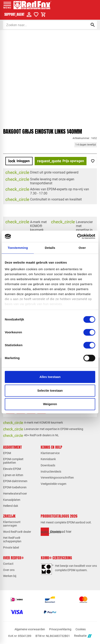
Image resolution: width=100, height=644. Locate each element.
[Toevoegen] (93, 161)
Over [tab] (82, 248)
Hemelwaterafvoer (15, 494)
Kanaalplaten (12, 500)
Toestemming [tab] (18, 248)
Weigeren (50, 404)
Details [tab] (50, 248)
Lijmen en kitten (13, 475)
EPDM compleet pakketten (13, 461)
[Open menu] (7, 5)
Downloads (48, 465)
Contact (8, 564)
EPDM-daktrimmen (15, 481)
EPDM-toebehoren (15, 487)
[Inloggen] (19, 161)
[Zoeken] (42, 25)
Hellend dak (11, 506)
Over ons (9, 570)
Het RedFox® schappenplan (12, 540)
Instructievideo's (51, 472)
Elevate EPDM (12, 469)
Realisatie (83, 636)
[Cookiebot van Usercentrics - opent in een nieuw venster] (77, 236)
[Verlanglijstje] (36, 15)
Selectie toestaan (50, 390)
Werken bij (10, 576)
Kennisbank (48, 459)
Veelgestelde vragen (54, 484)
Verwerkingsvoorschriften (57, 478)
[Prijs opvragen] (61, 161)
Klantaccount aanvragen (12, 524)
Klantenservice (50, 453)
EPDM (7, 453)
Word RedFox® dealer (17, 532)
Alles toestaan (50, 377)
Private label (11, 547)
